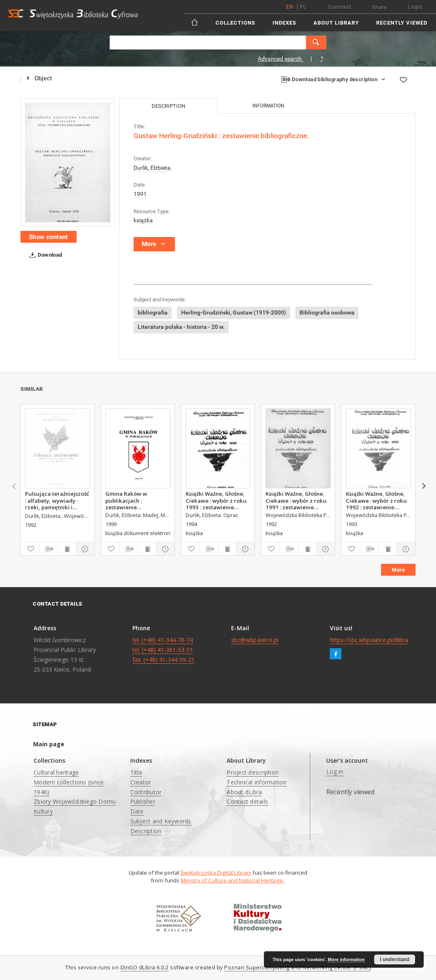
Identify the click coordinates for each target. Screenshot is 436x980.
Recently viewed (402, 23)
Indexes (284, 23)
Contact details (247, 801)
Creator (141, 782)
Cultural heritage (56, 772)
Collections (235, 23)
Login (415, 7)
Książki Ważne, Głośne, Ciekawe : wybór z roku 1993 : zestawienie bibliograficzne (216, 500)
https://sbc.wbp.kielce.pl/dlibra (369, 640)
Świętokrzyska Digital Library (216, 873)
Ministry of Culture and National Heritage (232, 880)
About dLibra (244, 792)
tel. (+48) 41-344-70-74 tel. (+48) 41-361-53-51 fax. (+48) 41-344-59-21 (163, 650)
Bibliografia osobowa (327, 312)
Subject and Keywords (161, 821)
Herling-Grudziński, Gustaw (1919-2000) (234, 312)
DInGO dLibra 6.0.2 (145, 967)
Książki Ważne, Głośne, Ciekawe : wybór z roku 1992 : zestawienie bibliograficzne (376, 500)
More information (346, 959)
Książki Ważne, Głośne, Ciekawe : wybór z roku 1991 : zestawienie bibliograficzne (296, 500)
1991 (140, 194)
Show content (49, 237)
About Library (336, 23)
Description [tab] (168, 106)
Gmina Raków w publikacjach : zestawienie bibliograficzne (126, 500)
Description (146, 831)
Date (137, 811)
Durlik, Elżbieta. (153, 168)
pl (303, 7)
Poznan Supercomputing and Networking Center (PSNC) (297, 967)
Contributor (146, 792)
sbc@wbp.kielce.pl (255, 640)
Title (136, 772)
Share (379, 7)
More (398, 570)
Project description (253, 772)
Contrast (340, 7)
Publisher (143, 801)
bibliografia (153, 312)
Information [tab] (268, 106)
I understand (395, 959)
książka (143, 220)
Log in (335, 771)
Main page (49, 744)
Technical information (257, 782)
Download (44, 255)
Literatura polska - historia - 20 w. (181, 327)
